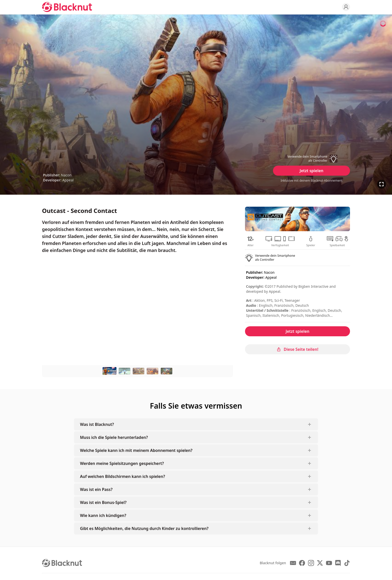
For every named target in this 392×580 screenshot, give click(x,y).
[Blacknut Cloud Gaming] (67, 7)
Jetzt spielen (311, 171)
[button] (311, 159)
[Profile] (346, 7)
